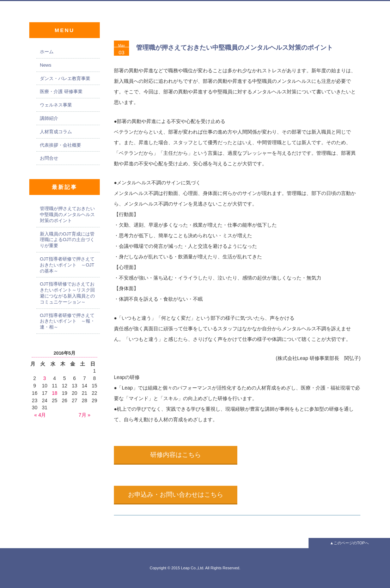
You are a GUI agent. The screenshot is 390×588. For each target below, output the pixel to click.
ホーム (47, 52)
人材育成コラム (56, 132)
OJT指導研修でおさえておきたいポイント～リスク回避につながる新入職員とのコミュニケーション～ (67, 293)
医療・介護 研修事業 (61, 91)
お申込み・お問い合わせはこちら (176, 495)
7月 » (84, 415)
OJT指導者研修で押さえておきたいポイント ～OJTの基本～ (67, 265)
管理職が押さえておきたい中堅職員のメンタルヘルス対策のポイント (234, 48)
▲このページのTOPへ (349, 543)
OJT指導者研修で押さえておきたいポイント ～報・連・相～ (67, 321)
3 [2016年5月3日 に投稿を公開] (45, 378)
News (46, 65)
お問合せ (49, 158)
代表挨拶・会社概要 (60, 145)
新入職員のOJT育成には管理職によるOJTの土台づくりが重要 (67, 240)
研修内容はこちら (176, 455)
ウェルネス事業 (56, 105)
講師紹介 (49, 118)
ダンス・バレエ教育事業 (65, 78)
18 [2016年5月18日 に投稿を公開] (55, 393)
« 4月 (40, 415)
